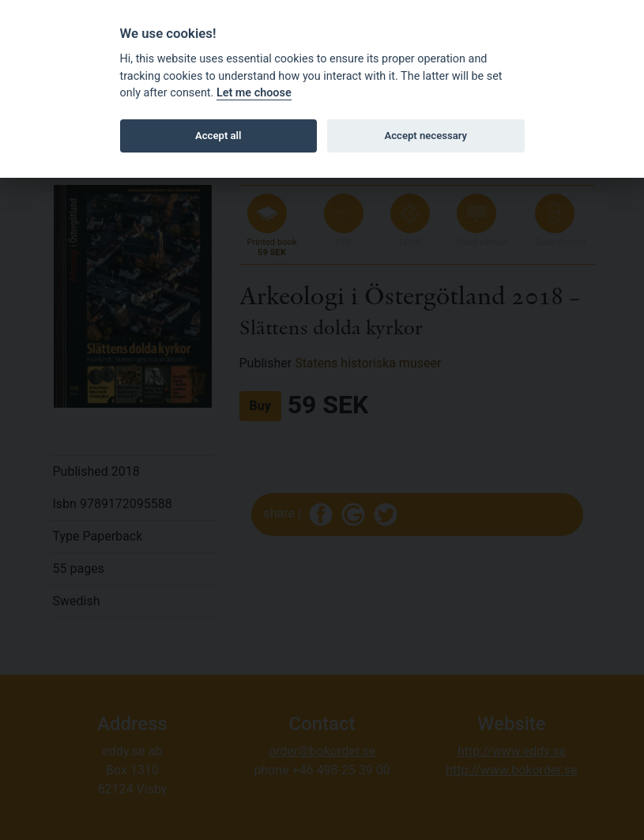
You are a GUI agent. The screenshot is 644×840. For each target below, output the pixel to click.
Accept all (218, 136)
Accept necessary (426, 136)
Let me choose (254, 93)
